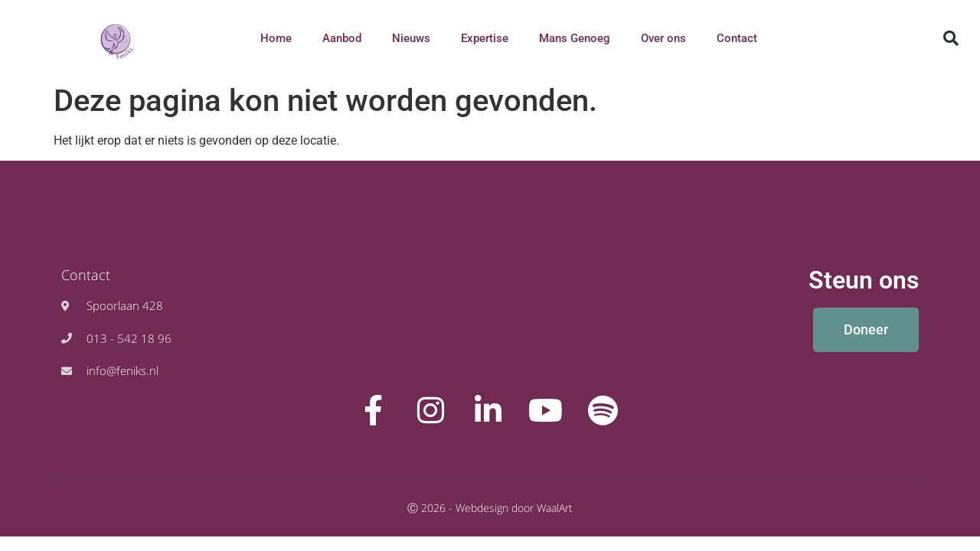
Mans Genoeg (575, 38)
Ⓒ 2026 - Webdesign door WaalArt (490, 508)
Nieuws (411, 38)
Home (276, 38)
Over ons (663, 38)
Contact (737, 38)
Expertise (485, 38)
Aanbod (342, 38)
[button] (951, 38)
